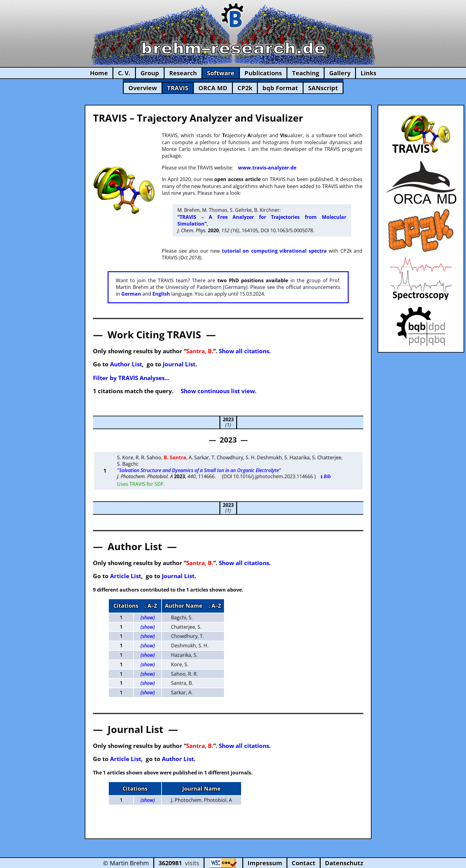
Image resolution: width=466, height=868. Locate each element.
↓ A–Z (150, 606)
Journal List (179, 364)
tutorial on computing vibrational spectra (274, 251)
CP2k (245, 88)
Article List (126, 576)
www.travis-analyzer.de (267, 168)
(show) (148, 617)
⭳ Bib (326, 476)
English (161, 294)
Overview (143, 88)
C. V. (124, 73)
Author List (126, 364)
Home (99, 73)
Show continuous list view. (219, 391)
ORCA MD (213, 88)
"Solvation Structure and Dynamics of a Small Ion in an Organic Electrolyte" (199, 470)
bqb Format (280, 88)
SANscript (323, 88)
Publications (263, 73)
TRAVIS (178, 88)
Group (150, 73)
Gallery (340, 73)
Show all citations (244, 351)
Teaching (306, 73)
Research (183, 73)
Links (368, 73)
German (131, 294)
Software (221, 73)
